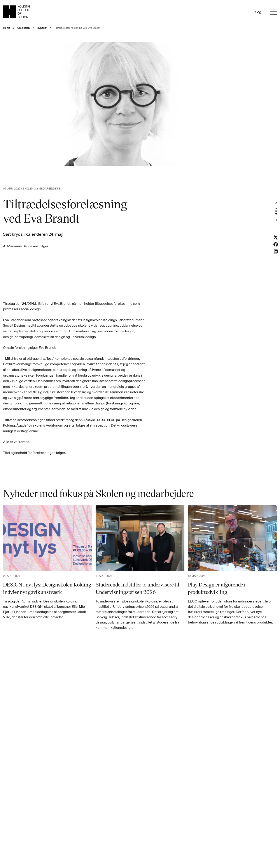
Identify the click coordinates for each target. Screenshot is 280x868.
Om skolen (24, 28)
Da (239, 12)
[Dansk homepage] (17, 12)
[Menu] (273, 12)
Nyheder (42, 28)
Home (7, 28)
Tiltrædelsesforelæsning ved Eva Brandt (77, 28)
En (244, 12)
